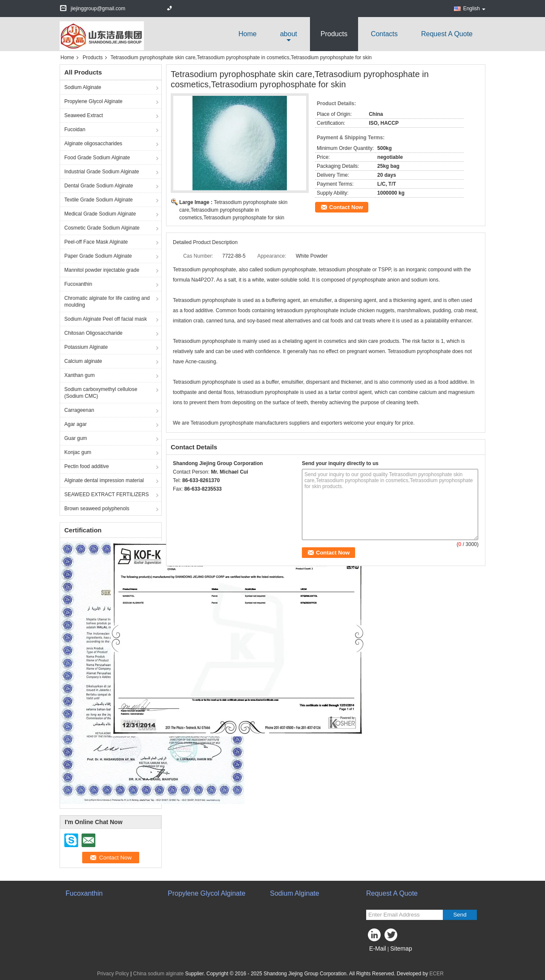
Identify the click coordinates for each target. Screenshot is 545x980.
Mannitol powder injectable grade (102, 270)
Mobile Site (381, 959)
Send (460, 915)
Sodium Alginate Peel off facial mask (106, 319)
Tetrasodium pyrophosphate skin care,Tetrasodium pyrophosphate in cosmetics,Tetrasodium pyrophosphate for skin (233, 210)
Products (334, 34)
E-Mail (378, 948)
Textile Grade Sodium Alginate (99, 200)
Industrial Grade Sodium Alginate (102, 172)
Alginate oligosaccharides (93, 144)
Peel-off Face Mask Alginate (96, 242)
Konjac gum (78, 452)
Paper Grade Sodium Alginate (98, 256)
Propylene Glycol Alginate (93, 101)
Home (248, 34)
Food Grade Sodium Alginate (97, 158)
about (289, 34)
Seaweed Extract (84, 115)
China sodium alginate (159, 974)
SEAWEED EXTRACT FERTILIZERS (106, 494)
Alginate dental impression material (104, 480)
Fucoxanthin (78, 284)
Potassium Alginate (86, 347)
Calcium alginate (83, 361)
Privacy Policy (113, 974)
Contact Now (346, 207)
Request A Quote (447, 34)
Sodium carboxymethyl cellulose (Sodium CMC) (101, 393)
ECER (437, 974)
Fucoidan (75, 129)
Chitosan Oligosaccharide (93, 333)
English (474, 9)
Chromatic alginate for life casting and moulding (107, 302)
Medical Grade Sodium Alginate (100, 214)
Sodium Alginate (83, 87)
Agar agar (76, 424)
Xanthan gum (79, 375)
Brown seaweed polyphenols (97, 509)
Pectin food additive (87, 466)
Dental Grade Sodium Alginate (99, 186)
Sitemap (401, 948)
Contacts (384, 34)
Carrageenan (79, 410)
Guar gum (76, 438)
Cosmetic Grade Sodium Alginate (102, 228)
